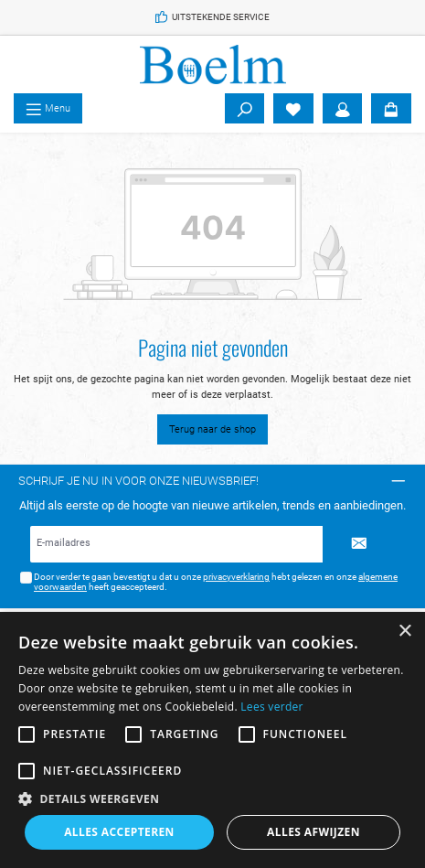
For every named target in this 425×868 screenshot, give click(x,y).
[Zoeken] (245, 109)
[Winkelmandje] (391, 109)
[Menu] (48, 109)
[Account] (343, 109)
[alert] (212, 740)
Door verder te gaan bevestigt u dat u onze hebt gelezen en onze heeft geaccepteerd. (216, 582)
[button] (212, 798)
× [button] (404, 632)
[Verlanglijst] (293, 109)
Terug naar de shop (212, 429)
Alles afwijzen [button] (313, 832)
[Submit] (359, 544)
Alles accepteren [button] (119, 832)
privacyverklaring (236, 577)
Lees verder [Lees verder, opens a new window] (272, 707)
